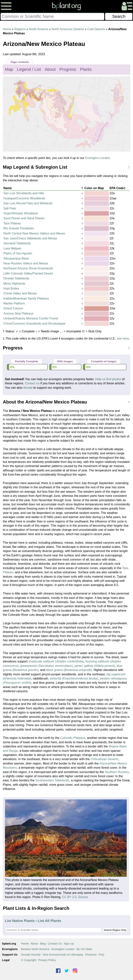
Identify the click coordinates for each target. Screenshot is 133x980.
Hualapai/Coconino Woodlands (24, 198)
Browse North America (35, 949)
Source (83, 897)
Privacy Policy (47, 960)
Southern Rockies (117, 772)
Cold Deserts (96, 29)
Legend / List (29, 69)
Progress (68, 69)
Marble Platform (14, 303)
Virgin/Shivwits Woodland (21, 213)
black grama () (69, 670)
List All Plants (50, 921)
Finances (91, 954)
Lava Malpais (12, 248)
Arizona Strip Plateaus (18, 313)
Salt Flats (10, 208)
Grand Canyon (13, 308)
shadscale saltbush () (56, 661)
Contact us (32, 383)
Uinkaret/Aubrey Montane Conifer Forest (31, 318)
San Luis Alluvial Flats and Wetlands (28, 203)
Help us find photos (108, 379)
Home (7, 29)
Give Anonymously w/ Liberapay (63, 954)
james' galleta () (95, 666)
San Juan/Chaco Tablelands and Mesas (30, 238)
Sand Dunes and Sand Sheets (24, 218)
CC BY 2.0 (69, 897)
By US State (84, 949)
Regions (20, 29)
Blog (43, 943)
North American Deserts (68, 29)
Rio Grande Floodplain (19, 228)
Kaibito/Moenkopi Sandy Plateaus (26, 298)
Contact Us (55, 943)
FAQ (101, 954)
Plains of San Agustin (18, 253)
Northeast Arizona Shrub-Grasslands (28, 268)
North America (39, 29)
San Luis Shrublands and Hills (24, 193)
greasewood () (47, 666)
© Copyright (29, 960)
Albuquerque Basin (16, 258)
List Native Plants (20, 921)
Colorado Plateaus (73, 738)
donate (28, 388)
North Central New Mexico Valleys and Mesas (34, 233)
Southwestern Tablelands (52, 780)
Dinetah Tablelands (16, 278)
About (50, 69)
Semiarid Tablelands (17, 243)
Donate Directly (31, 954)
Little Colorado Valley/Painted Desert (28, 273)
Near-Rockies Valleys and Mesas (26, 263)
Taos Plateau (12, 223)
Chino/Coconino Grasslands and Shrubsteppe (34, 324)
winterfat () (74, 678)
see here (123, 339)
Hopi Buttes (11, 288)
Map (9, 69)
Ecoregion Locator (98, 158)
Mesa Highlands (14, 284)
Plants (86, 69)
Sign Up (69, 943)
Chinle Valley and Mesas (20, 293)
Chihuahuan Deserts (104, 759)
